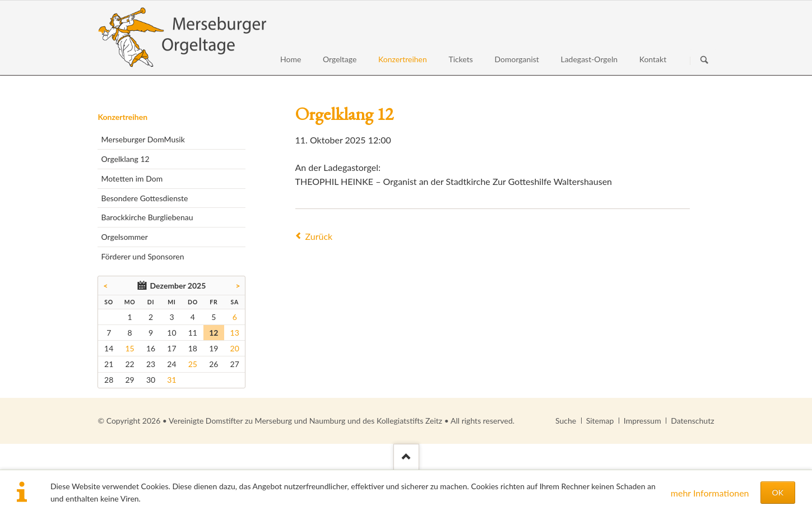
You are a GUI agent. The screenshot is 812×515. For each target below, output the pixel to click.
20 (235, 348)
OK (778, 492)
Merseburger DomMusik (143, 139)
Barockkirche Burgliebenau (147, 217)
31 (171, 380)
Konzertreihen (122, 117)
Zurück (319, 236)
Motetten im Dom (132, 178)
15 (129, 348)
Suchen (704, 61)
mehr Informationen (710, 493)
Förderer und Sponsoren (142, 256)
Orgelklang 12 (125, 159)
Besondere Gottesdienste (144, 198)
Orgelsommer (124, 237)
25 (193, 364)
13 (235, 333)
